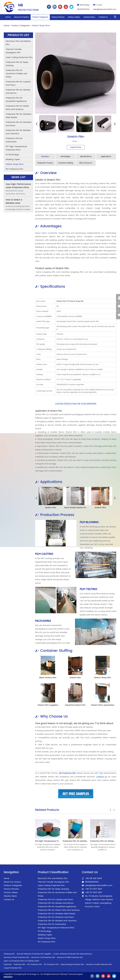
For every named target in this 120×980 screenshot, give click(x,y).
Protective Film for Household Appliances (16, 100)
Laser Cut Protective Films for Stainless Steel (21, 961)
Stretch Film (51, 507)
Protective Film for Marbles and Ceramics (82, 841)
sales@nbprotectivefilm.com (105, 9)
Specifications (86, 156)
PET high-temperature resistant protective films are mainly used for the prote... (48, 847)
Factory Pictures (58, 17)
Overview (45, 156)
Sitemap (64, 974)
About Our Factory (21, 17)
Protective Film (20, 964)
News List (18, 177)
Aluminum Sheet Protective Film (17, 957)
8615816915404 (83, 9)
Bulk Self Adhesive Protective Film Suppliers (34, 954)
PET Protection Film (51, 964)
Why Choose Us (86, 163)
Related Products (47, 810)
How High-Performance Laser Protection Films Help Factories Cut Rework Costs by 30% (18, 189)
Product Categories (40, 17)
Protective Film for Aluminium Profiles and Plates (16, 74)
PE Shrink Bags (12, 155)
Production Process (45, 163)
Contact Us (103, 17)
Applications (106, 156)
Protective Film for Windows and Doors (19, 124)
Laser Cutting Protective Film (19, 57)
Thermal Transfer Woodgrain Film (14, 51)
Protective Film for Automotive (14, 140)
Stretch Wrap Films (41, 26)
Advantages (65, 156)
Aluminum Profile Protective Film (70, 957)
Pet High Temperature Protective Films (53, 841)
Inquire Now (76, 147)
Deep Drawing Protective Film (72, 964)
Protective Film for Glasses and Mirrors (18, 91)
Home (8, 17)
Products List (18, 35)
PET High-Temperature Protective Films (16, 148)
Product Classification (53, 872)
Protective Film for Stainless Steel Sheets (19, 116)
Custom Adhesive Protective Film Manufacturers (73, 954)
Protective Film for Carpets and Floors (18, 83)
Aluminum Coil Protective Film (43, 957)
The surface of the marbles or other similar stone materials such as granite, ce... (75, 847)
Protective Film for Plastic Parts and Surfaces (17, 108)
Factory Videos (74, 17)
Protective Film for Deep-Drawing (17, 64)
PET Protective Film (14, 169)
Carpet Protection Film (13, 968)
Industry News (89, 17)
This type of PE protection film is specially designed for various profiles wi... (103, 847)
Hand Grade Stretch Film (76, 507)
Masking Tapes (13, 159)
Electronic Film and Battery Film (18, 43)
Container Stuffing (65, 163)
